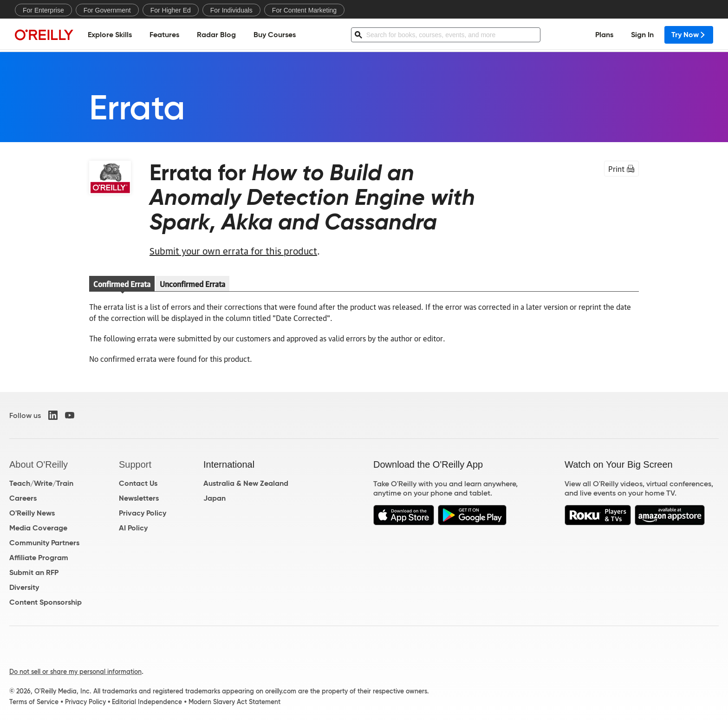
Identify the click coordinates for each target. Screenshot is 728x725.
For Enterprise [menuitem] (43, 10)
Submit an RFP (34, 572)
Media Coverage (38, 528)
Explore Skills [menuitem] (110, 35)
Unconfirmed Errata (192, 284)
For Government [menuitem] (107, 10)
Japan (214, 498)
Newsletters (139, 498)
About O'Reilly (39, 464)
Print (621, 169)
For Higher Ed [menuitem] (171, 10)
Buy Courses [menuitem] (275, 35)
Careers (23, 498)
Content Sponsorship (45, 602)
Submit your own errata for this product (233, 250)
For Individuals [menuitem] (231, 10)
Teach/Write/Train (41, 483)
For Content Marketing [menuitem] (304, 10)
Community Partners (44, 543)
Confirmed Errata (122, 284)
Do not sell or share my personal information (75, 672)
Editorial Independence (147, 702)
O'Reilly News (32, 513)
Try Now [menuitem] (689, 35)
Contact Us (138, 483)
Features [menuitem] (164, 35)
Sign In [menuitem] (642, 35)
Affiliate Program (39, 558)
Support (135, 464)
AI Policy (133, 528)
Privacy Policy (143, 513)
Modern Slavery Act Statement (234, 702)
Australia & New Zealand (246, 483)
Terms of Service (34, 702)
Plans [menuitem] (604, 35)
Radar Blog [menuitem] (216, 35)
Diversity (24, 587)
